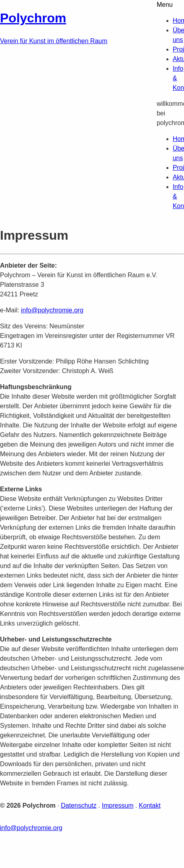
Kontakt (150, 805)
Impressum (118, 805)
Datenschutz (79, 805)
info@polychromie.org (52, 310)
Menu (165, 5)
